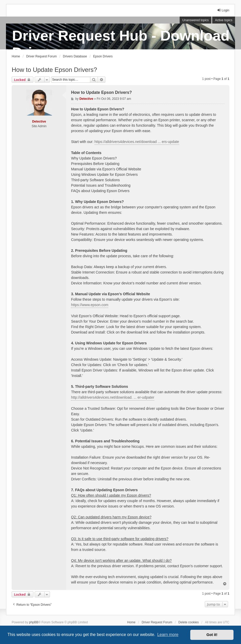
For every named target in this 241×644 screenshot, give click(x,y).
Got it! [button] (212, 635)
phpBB (34, 622)
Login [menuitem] (223, 10)
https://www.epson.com (90, 305)
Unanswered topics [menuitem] (195, 20)
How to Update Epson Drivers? (54, 70)
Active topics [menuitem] (224, 20)
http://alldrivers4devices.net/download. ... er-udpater (112, 397)
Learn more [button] (168, 635)
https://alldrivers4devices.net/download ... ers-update (137, 142)
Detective (39, 122)
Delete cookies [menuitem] (189, 622)
